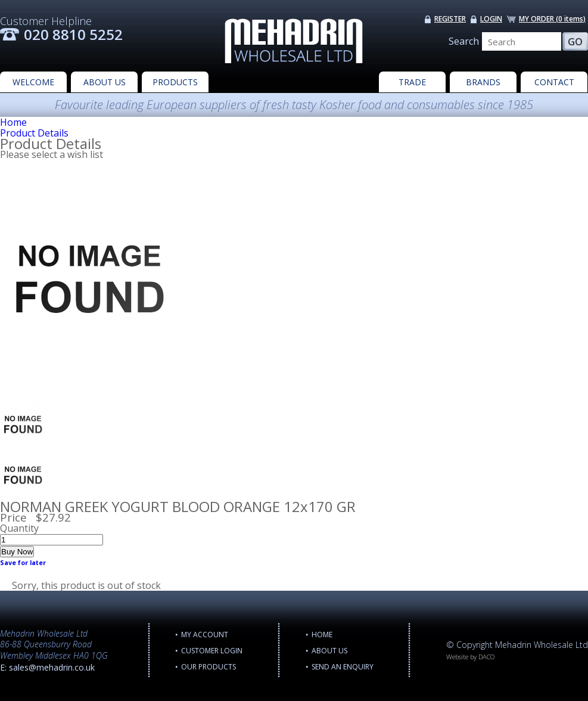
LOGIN (491, 19)
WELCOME (33, 82)
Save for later (23, 563)
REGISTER (450, 19)
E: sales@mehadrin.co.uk (47, 667)
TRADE (412, 82)
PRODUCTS (175, 82)
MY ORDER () (552, 19)
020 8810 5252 (73, 34)
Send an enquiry (343, 667)
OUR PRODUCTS (209, 667)
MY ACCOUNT (205, 635)
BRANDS (483, 82)
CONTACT (554, 82)
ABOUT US (105, 82)
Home (13, 122)
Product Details (34, 133)
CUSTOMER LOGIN (212, 651)
